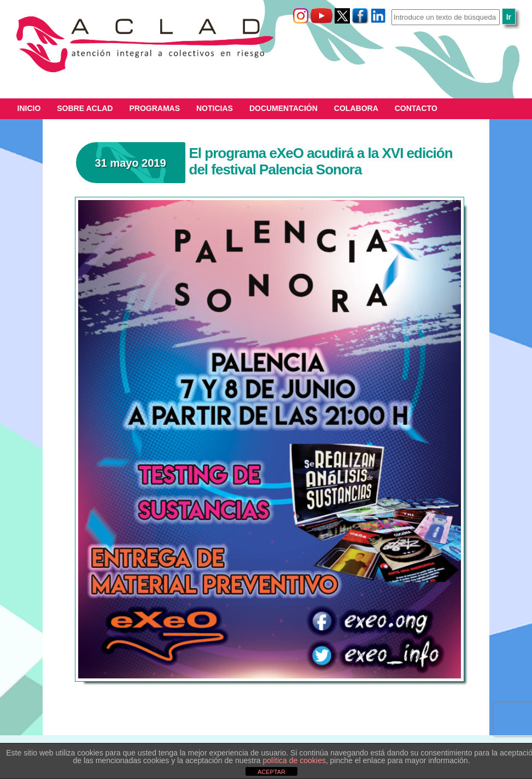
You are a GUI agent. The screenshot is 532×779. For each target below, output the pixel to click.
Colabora (356, 108)
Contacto (416, 108)
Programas (154, 108)
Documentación (283, 108)
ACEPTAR (271, 772)
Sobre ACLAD (85, 108)
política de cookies (294, 760)
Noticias (215, 108)
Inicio (29, 108)
